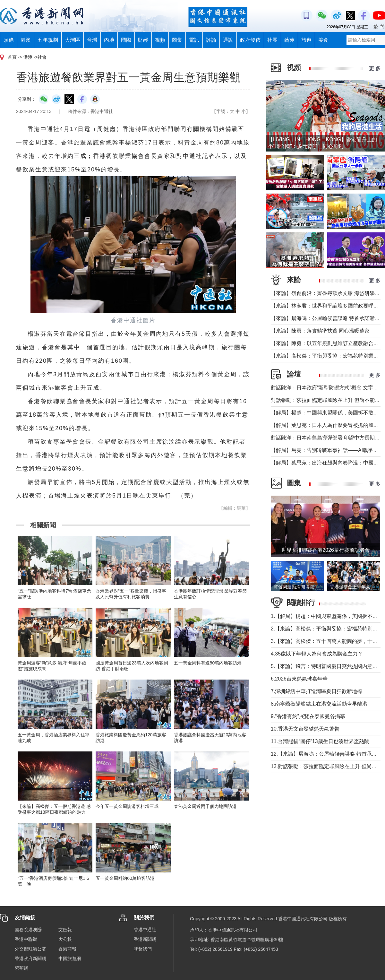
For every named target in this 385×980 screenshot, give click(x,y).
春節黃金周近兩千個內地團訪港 (205, 806)
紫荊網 (21, 968)
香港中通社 (145, 930)
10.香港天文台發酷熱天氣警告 (305, 729)
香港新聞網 (145, 939)
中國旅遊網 (70, 958)
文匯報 (65, 930)
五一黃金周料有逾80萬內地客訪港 (208, 663)
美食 (323, 40)
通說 (228, 40)
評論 (211, 40)
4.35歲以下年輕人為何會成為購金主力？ (317, 654)
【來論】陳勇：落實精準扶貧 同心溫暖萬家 (320, 331)
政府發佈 (250, 40)
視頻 (160, 40)
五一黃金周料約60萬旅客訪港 (125, 878)
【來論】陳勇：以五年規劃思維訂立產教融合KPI (326, 343)
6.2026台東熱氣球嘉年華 (299, 679)
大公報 (65, 939)
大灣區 (73, 40)
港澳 (26, 40)
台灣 (92, 40)
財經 (143, 40)
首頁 (12, 57)
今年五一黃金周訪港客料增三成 (127, 806)
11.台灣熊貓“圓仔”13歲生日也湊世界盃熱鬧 (320, 741)
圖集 (177, 40)
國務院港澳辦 (28, 930)
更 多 (375, 69)
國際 (126, 40)
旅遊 (306, 40)
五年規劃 (48, 40)
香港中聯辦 (26, 939)
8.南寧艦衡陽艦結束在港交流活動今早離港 (319, 704)
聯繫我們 (143, 949)
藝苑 (289, 40)
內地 (109, 40)
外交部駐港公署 (30, 949)
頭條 (9, 40)
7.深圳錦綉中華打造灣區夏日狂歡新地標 (317, 691)
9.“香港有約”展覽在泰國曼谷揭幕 (308, 716)
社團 (272, 40)
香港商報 (67, 949)
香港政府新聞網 (30, 958)
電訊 (194, 40)
